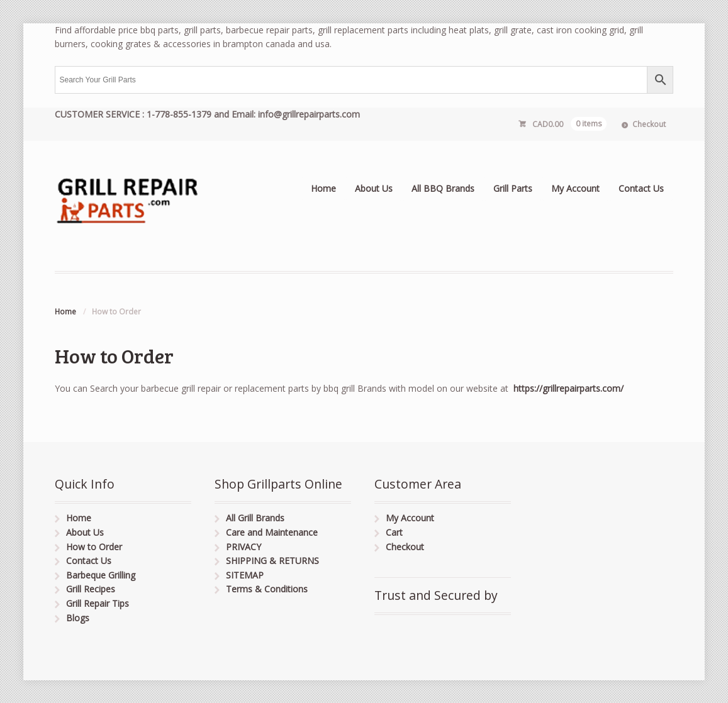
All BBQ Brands (443, 188)
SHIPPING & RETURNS (272, 561)
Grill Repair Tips (98, 603)
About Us (374, 188)
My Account (575, 188)
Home (323, 188)
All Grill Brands (255, 518)
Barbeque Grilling (101, 575)
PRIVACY (244, 547)
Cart (394, 532)
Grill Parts (513, 188)
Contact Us (641, 188)
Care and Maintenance (272, 532)
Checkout (649, 124)
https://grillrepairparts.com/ (567, 388)
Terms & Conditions (267, 589)
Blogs (78, 618)
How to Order (94, 547)
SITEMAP (245, 575)
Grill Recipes (91, 589)
